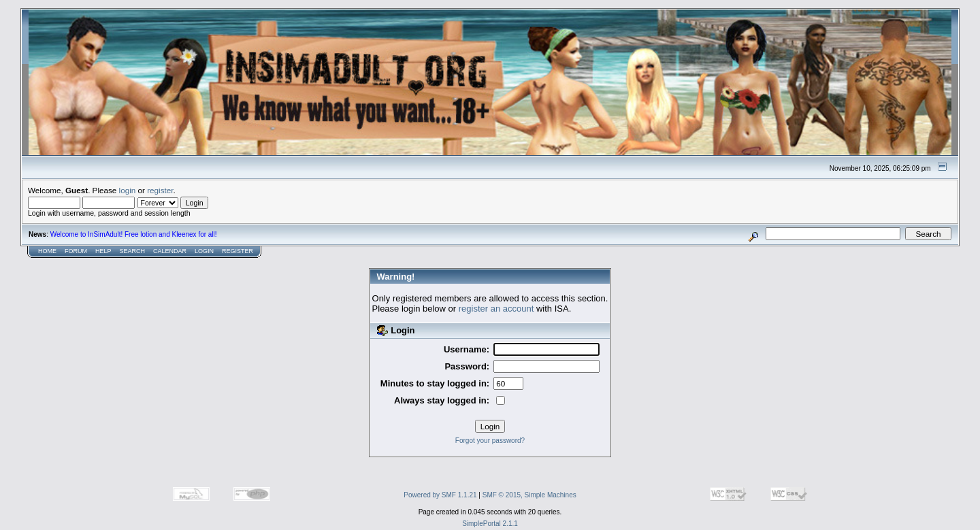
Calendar (170, 251)
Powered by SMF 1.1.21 (440, 495)
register (160, 190)
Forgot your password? (490, 441)
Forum (76, 251)
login (128, 190)
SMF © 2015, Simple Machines (529, 495)
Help (103, 251)
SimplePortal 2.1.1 (490, 524)
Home (47, 251)
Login (204, 251)
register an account (496, 309)
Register (238, 251)
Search (133, 251)
